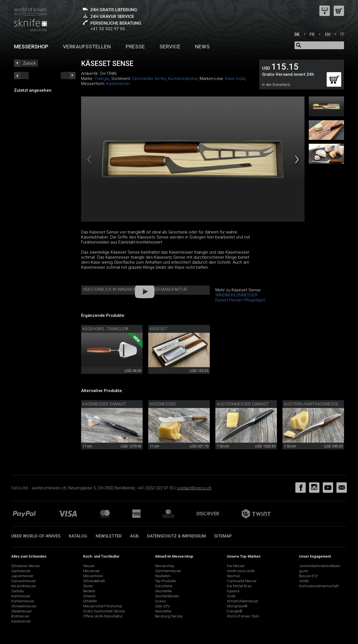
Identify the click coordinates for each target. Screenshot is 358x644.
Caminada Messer (242, 581)
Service (170, 47)
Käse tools (235, 79)
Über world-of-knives (36, 536)
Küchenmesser (23, 601)
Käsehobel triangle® (105, 329)
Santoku (18, 591)
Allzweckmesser (24, 606)
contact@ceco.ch (194, 488)
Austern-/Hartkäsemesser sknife (320, 404)
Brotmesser (20, 616)
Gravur (161, 601)
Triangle (102, 79)
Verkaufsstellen (87, 47)
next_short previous (21, 76)
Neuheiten (163, 576)
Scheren (89, 596)
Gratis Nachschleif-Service (104, 611)
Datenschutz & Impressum (176, 536)
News (202, 47)
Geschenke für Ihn (149, 79)
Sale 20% (162, 606)
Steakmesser (22, 611)
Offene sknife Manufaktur (103, 616)
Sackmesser (21, 571)
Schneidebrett (94, 581)
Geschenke (163, 591)
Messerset (91, 571)
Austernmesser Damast (243, 404)
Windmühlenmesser (243, 601)
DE (297, 34)
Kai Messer (236, 566)
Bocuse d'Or (308, 576)
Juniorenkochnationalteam (320, 566)
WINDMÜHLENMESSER (236, 295)
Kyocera (233, 591)
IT (342, 34)
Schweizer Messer (26, 566)
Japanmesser (22, 576)
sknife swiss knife (241, 571)
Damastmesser (24, 581)
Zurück (29, 63)
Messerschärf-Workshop (103, 606)
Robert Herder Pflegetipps (240, 300)
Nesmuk (233, 576)
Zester (88, 586)
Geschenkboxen (167, 596)
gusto (303, 571)
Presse (135, 47)
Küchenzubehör (183, 79)
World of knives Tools (243, 616)
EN (328, 34)
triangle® (235, 611)
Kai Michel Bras (239, 586)
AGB (134, 536)
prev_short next (68, 76)
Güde (231, 596)
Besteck (89, 591)
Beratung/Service (169, 616)
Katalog (78, 536)
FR (312, 34)
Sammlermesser (168, 571)
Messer (89, 566)
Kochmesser (21, 596)
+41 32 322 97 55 (108, 29)
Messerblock (93, 576)
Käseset (158, 329)
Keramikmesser (24, 586)
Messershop (31, 47)
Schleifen (90, 601)
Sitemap (223, 536)
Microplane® (237, 606)
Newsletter (109, 536)
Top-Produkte (165, 581)
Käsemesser (118, 84)
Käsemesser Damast (104, 404)
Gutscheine (164, 586)
